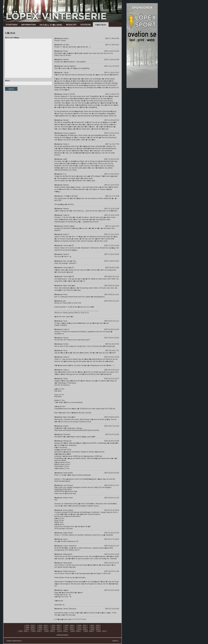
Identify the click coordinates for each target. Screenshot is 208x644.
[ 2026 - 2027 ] (102, 631)
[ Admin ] (115, 641)
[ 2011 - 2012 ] (69, 627)
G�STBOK (101, 25)
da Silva (66, 45)
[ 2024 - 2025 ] (76, 631)
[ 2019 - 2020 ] (95, 629)
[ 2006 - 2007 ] (82, 626)
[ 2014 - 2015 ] (30, 629)
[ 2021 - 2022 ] (36, 631)
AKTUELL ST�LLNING (51, 25)
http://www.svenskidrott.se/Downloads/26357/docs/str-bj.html (77, 430)
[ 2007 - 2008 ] (95, 626)
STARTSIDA (12, 25)
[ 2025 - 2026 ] (89, 631)
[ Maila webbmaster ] (14, 641)
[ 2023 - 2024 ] (63, 631)
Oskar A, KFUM (69, 94)
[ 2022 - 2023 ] (49, 631)
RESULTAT (71, 25)
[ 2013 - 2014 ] (95, 627)
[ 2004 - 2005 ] (56, 626)
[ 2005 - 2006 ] (69, 626)
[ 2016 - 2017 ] (56, 629)
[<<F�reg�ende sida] (63, 619)
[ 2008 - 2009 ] (30, 627)
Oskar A (66, 215)
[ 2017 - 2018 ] (69, 629)
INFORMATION (28, 25)
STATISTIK (86, 25)
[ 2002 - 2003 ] (30, 626)
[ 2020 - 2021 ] (23, 631)
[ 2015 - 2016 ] (43, 629)
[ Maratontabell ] (62, 635)
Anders (66, 38)
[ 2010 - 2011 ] (56, 627)
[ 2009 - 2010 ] (43, 627)
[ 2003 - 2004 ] (43, 626)
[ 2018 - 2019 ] (82, 629)
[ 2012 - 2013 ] (82, 627)
